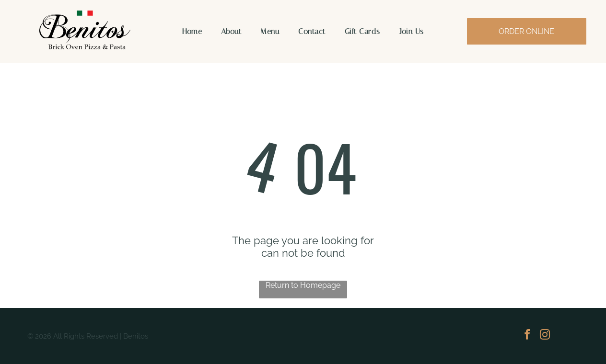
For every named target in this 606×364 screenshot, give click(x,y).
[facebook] (527, 336)
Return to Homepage (303, 285)
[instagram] (545, 336)
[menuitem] (192, 31)
